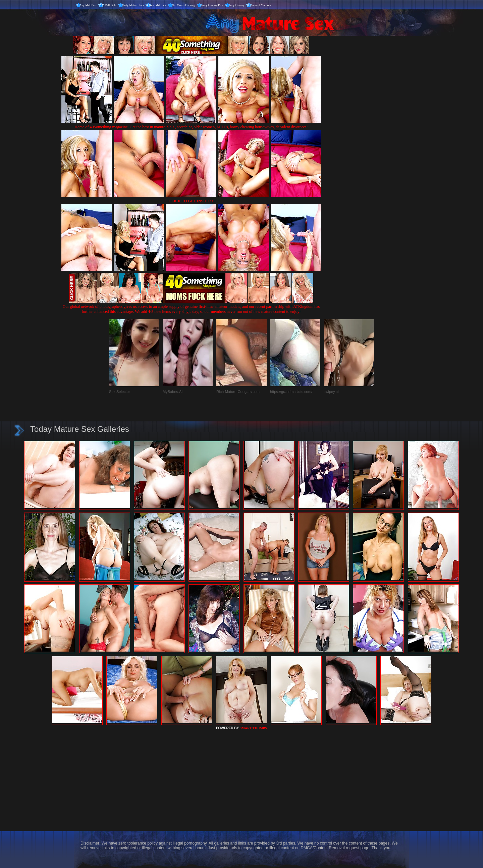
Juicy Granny (236, 5)
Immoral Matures (260, 5)
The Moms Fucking (183, 5)
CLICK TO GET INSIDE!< (191, 201)
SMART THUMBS (253, 728)
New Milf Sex (157, 5)
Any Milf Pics (88, 5)
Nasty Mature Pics (133, 5)
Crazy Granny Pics (212, 5)
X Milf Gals (109, 5)
